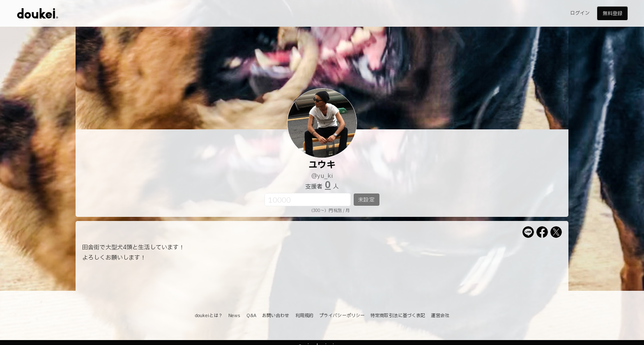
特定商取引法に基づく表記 (398, 316)
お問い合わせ (276, 316)
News (234, 316)
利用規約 (304, 316)
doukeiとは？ (209, 316)
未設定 (366, 200)
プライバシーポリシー (342, 316)
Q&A (251, 316)
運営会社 (440, 316)
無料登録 (612, 14)
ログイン (580, 13)
